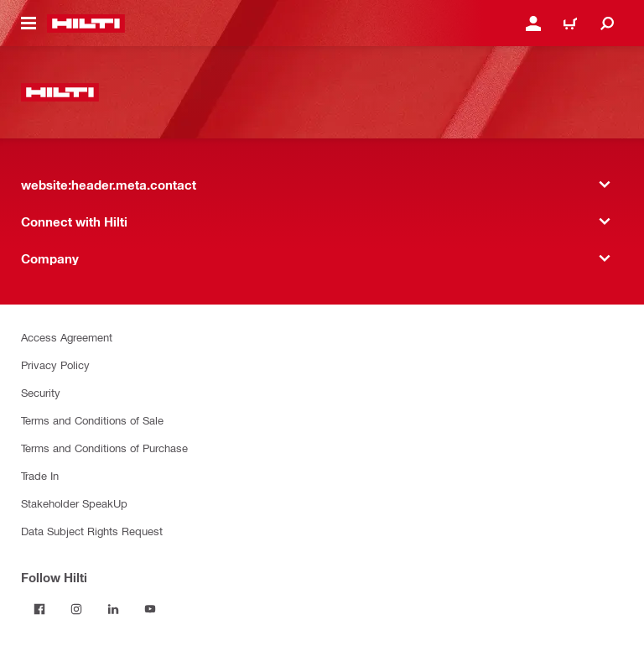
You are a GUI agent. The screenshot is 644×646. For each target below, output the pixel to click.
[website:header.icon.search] (607, 23)
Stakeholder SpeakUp (74, 503)
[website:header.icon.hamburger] (29, 23)
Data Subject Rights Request (92, 531)
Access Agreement (67, 337)
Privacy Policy (55, 365)
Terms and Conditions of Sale (92, 420)
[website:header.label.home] (86, 23)
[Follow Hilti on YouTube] (150, 609)
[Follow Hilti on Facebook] (39, 609)
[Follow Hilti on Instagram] (76, 609)
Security (41, 392)
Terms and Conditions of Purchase (104, 448)
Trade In (40, 475)
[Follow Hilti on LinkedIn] (113, 609)
